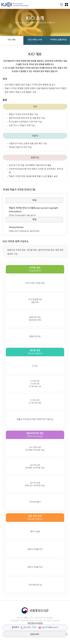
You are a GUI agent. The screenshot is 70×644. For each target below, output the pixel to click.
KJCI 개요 (63, 42)
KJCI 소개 (49, 42)
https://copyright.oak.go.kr (22, 215)
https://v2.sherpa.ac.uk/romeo (24, 231)
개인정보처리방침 (35, 623)
